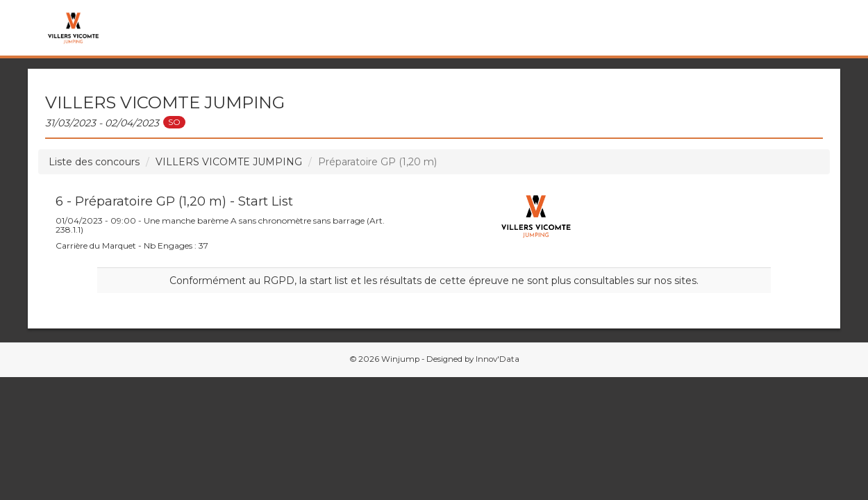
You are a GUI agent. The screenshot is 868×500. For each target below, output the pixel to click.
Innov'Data (498, 359)
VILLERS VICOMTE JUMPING (229, 162)
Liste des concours (94, 162)
